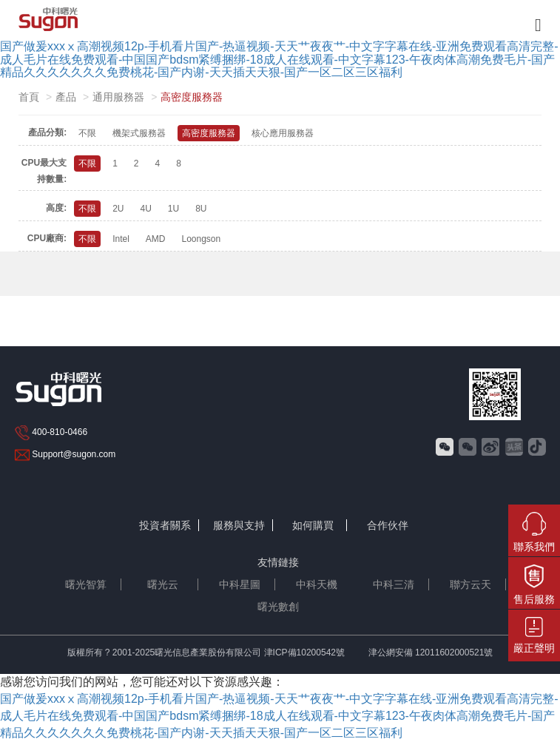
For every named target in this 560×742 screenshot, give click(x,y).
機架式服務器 (139, 133)
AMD (156, 239)
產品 (66, 97)
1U (173, 209)
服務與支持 (239, 525)
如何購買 (313, 525)
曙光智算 (86, 584)
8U (201, 209)
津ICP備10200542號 (304, 652)
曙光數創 (278, 607)
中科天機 (317, 584)
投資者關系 (165, 525)
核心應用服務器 (283, 133)
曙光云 (163, 584)
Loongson (201, 239)
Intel (121, 239)
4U (145, 209)
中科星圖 (240, 584)
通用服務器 (118, 97)
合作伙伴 (388, 525)
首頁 (29, 97)
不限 (87, 133)
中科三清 (394, 584)
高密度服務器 (209, 133)
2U (118, 209)
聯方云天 (470, 584)
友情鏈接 (278, 562)
